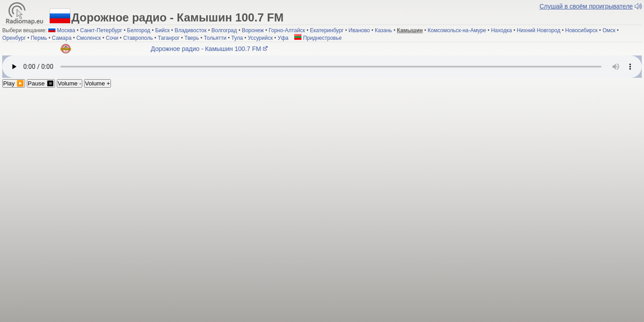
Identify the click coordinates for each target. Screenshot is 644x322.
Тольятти (215, 38)
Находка (502, 30)
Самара (62, 38)
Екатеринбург (327, 30)
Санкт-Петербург (101, 30)
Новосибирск (581, 30)
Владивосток (191, 30)
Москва (66, 30)
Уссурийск (260, 38)
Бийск (163, 30)
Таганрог (169, 38)
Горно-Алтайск (287, 30)
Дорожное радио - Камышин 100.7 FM (211, 49)
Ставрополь (138, 38)
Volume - (70, 83)
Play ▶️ (14, 83)
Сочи (112, 38)
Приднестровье (318, 38)
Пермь (39, 38)
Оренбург (14, 38)
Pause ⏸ (41, 83)
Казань (383, 30)
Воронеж (253, 30)
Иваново (359, 30)
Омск (609, 30)
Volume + (97, 83)
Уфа (283, 38)
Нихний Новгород (539, 30)
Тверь (192, 38)
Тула (237, 38)
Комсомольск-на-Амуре (457, 30)
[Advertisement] (322, 155)
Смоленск (89, 38)
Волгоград (224, 30)
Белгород (139, 30)
